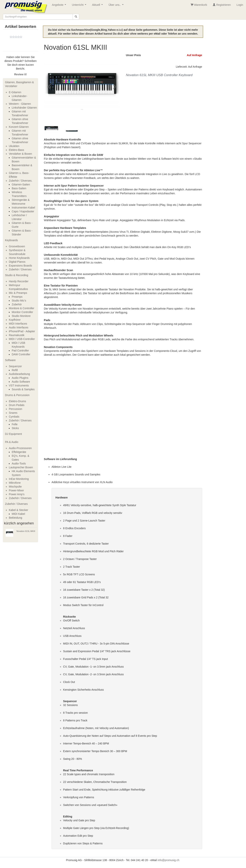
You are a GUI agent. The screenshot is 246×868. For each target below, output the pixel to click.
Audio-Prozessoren (20, 448)
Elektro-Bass (16, 150)
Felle (15, 424)
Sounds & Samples (23, 389)
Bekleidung (15, 518)
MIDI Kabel (18, 514)
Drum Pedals (17, 405)
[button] (49, 87)
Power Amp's (17, 494)
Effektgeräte (19, 452)
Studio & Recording (17, 275)
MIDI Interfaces (18, 324)
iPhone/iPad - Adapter (22, 331)
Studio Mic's (19, 301)
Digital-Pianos (17, 262)
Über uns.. (117, 6)
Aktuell (98, 6)
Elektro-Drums (17, 401)
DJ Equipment (13, 434)
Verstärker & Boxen (20, 154)
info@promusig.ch (168, 860)
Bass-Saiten (19, 188)
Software (10, 360)
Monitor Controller (22, 312)
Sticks (15, 428)
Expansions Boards (20, 266)
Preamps (17, 297)
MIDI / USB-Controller (22, 339)
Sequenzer (15, 366)
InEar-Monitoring (19, 479)
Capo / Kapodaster (23, 211)
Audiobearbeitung (19, 374)
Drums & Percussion (17, 395)
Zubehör (17, 304)
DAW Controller (21, 354)
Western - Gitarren (20, 104)
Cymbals (14, 417)
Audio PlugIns (20, 378)
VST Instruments (19, 385)
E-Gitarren (15, 92)
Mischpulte (15, 487)
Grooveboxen (17, 246)
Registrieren (222, 5)
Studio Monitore (21, 316)
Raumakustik (17, 335)
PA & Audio (12, 442)
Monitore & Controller (22, 308)
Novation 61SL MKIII (26, 531)
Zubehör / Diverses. (21, 181)
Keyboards (11, 240)
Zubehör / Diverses (20, 269)
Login (240, 5)
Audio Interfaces (19, 327)
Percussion (15, 409)
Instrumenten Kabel (23, 208)
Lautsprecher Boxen (21, 467)
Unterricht (80, 6)
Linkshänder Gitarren (24, 108)
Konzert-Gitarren (19, 127)
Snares (13, 413)
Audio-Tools (19, 463)
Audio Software (21, 382)
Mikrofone (15, 483)
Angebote (60, 6)
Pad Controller (20, 351)
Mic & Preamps (18, 293)
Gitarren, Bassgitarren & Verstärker (19, 84)
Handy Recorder (19, 281)
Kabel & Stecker (18, 510)
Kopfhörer (15, 320)
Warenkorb (199, 5)
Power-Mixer (16, 490)
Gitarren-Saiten (21, 184)
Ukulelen (14, 146)
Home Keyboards (19, 258)
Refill (15, 370)
